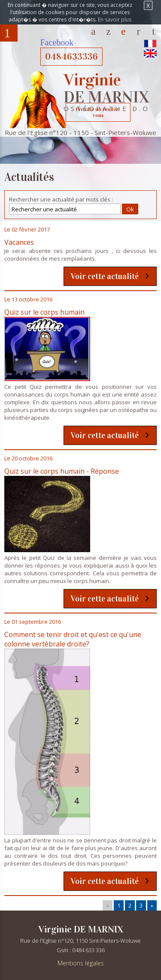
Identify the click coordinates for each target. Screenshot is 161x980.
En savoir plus (115, 20)
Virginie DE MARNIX (81, 929)
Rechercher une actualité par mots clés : (61, 199)
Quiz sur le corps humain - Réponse (62, 471)
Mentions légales (81, 963)
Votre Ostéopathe (108, 31)
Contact (138, 31)
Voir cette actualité (105, 276)
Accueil (93, 31)
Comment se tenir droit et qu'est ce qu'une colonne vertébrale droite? (73, 639)
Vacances (19, 242)
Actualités (123, 31)
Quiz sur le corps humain (44, 312)
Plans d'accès (153, 31)
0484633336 (71, 57)
